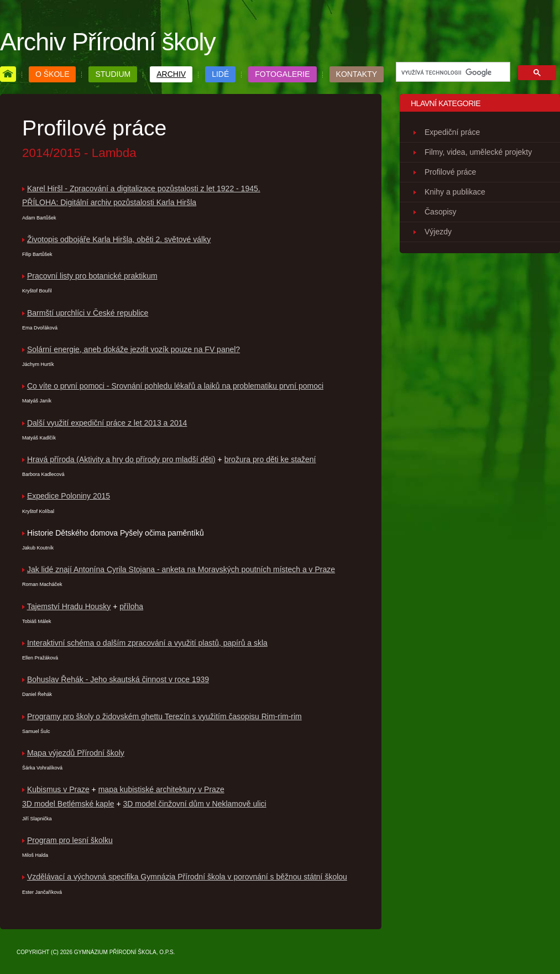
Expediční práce (452, 132)
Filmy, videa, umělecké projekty (478, 152)
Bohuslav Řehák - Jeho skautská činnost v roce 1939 (118, 679)
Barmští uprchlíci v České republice (88, 313)
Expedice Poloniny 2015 (69, 496)
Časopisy (441, 212)
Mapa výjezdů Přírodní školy (76, 753)
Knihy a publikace (455, 192)
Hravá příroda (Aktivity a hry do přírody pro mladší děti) (121, 459)
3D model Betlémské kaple (68, 804)
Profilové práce (450, 172)
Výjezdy (438, 232)
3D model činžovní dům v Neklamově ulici (195, 804)
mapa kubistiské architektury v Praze (161, 789)
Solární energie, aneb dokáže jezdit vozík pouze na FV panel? (134, 349)
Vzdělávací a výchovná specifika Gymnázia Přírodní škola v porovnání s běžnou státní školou (187, 877)
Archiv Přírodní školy (108, 41)
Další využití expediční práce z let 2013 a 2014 (107, 423)
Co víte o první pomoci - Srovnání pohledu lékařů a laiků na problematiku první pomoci (175, 386)
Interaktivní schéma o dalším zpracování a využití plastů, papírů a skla (147, 643)
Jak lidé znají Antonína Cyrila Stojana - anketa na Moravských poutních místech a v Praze (181, 569)
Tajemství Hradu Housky (69, 606)
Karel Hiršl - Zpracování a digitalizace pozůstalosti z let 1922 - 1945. (144, 188)
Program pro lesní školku (70, 840)
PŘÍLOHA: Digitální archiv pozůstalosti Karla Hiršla (109, 202)
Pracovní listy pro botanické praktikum (92, 276)
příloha (131, 606)
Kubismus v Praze (58, 789)
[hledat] (452, 72)
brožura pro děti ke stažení (270, 459)
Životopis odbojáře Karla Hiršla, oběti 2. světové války (119, 239)
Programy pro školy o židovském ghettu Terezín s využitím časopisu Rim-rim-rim (164, 716)
